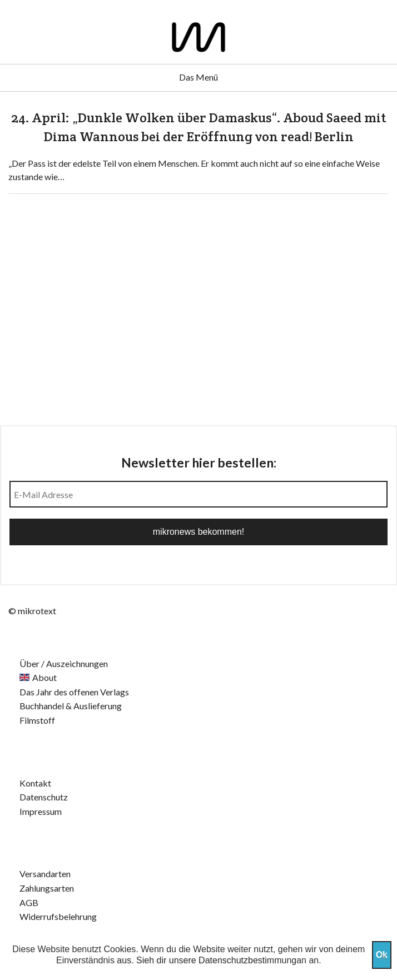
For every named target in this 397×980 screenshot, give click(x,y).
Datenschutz (44, 797)
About (44, 677)
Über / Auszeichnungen (64, 663)
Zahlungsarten (47, 888)
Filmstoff (37, 720)
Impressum (41, 811)
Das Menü (198, 77)
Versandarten (45, 874)
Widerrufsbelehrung (58, 916)
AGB (29, 902)
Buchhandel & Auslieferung (71, 706)
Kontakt (35, 783)
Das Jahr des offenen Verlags (74, 692)
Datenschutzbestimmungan (252, 960)
